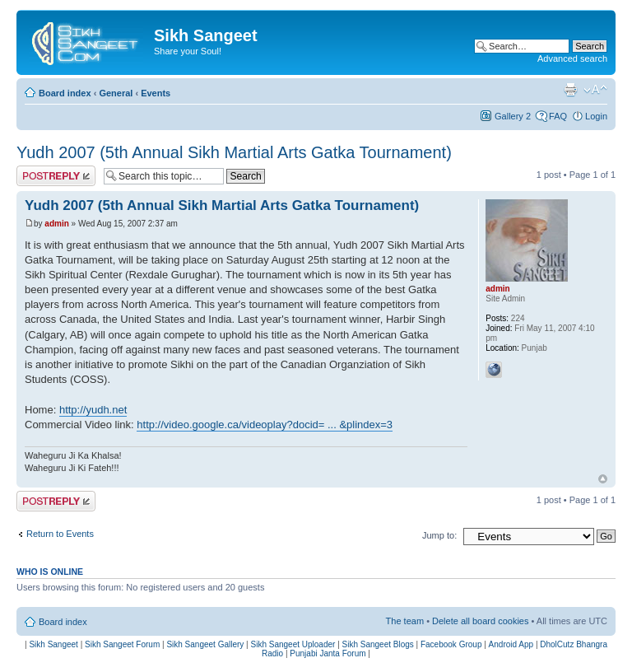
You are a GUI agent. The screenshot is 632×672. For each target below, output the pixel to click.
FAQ (558, 116)
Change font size (595, 90)
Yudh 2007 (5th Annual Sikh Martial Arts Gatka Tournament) (234, 152)
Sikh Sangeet (53, 644)
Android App (511, 644)
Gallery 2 (513, 116)
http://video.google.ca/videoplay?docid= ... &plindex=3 (265, 425)
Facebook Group (451, 644)
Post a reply (56, 176)
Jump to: (439, 535)
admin (56, 224)
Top (603, 479)
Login (596, 116)
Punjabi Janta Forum (328, 653)
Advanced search (572, 58)
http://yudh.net (93, 410)
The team (405, 621)
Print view (570, 90)
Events (156, 93)
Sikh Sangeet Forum (122, 644)
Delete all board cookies (480, 621)
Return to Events (60, 534)
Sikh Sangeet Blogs (378, 644)
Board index (65, 93)
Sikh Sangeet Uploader (293, 644)
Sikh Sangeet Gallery (205, 644)
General (116, 93)
